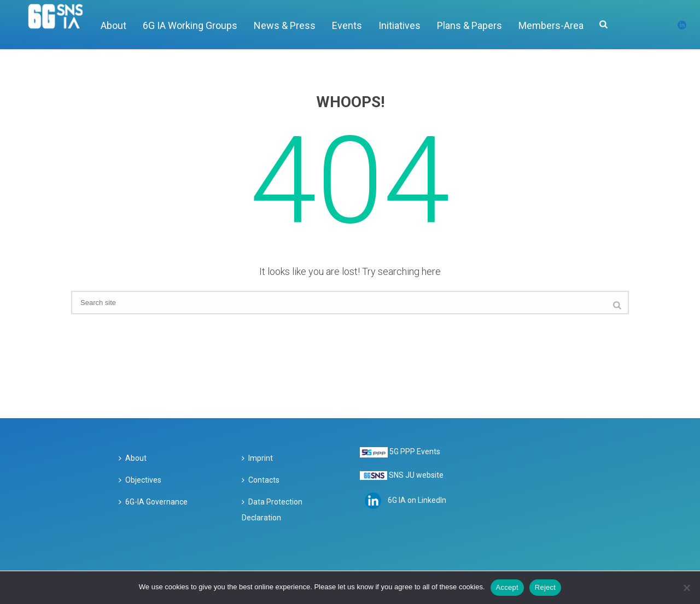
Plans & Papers (469, 25)
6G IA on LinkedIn (417, 500)
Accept (507, 587)
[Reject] (686, 588)
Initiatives (399, 25)
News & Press (285, 25)
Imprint (257, 458)
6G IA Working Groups (190, 25)
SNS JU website (416, 475)
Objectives (140, 480)
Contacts (261, 480)
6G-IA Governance (153, 502)
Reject (545, 587)
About (113, 25)
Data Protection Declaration (272, 510)
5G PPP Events (415, 451)
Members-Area (551, 25)
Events (347, 25)
